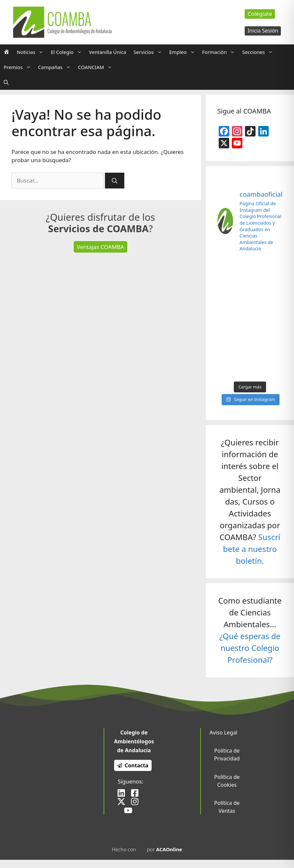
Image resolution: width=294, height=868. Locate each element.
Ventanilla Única (108, 52)
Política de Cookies (227, 781)
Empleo (184, 52)
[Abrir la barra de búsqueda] (6, 82)
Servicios (150, 52)
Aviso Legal (223, 732)
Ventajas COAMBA (101, 247)
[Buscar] (115, 181)
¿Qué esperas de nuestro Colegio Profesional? (250, 648)
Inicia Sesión (263, 31)
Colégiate (260, 14)
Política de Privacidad (227, 755)
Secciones (259, 52)
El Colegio (68, 52)
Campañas (56, 67)
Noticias (32, 52)
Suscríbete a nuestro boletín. (252, 549)
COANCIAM (97, 67)
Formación (221, 52)
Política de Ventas (227, 807)
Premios (19, 67)
